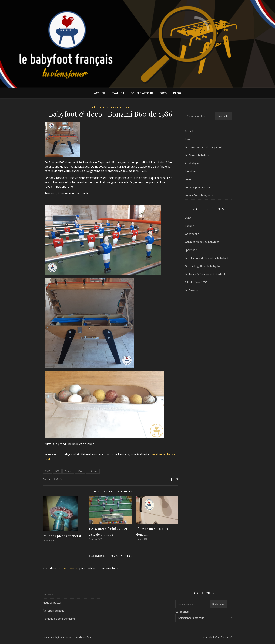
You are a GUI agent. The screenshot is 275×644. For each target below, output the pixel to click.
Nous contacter (52, 602)
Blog (177, 93)
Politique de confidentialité (59, 619)
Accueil (100, 93)
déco (80, 471)
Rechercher (224, 116)
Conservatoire (142, 93)
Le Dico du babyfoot (197, 155)
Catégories (182, 612)
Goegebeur (192, 234)
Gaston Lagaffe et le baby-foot (204, 266)
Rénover (98, 107)
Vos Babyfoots (118, 107)
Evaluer (118, 93)
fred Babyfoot (57, 479)
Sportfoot (191, 250)
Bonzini (68, 471)
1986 (48, 471)
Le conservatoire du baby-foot (203, 147)
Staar (188, 218)
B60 (57, 471)
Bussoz (189, 226)
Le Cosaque (192, 290)
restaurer (93, 471)
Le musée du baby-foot (199, 195)
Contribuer (49, 594)
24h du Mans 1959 (196, 282)
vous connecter (68, 568)
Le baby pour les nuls (198, 187)
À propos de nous (53, 611)
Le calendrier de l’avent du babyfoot (207, 258)
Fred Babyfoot (83, 637)
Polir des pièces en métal (62, 536)
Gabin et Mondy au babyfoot (202, 242)
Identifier (190, 171)
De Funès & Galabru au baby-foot (205, 274)
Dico (163, 93)
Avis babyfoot (193, 163)
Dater (188, 179)
